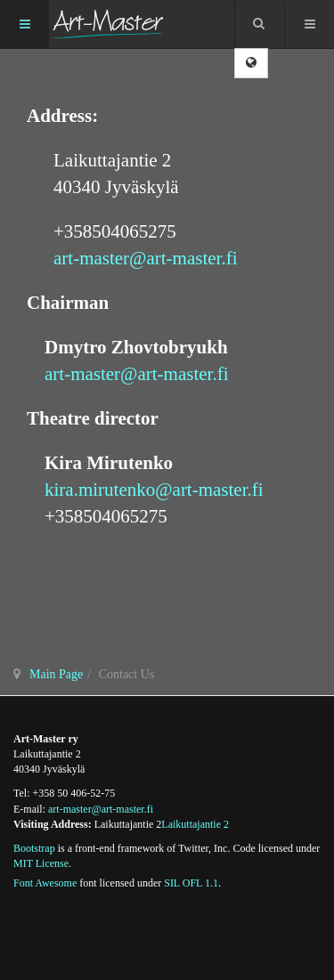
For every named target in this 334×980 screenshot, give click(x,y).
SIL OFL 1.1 (191, 883)
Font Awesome (45, 883)
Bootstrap (34, 848)
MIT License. (42, 863)
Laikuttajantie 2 (195, 824)
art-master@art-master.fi (146, 258)
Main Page (56, 674)
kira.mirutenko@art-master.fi (154, 490)
